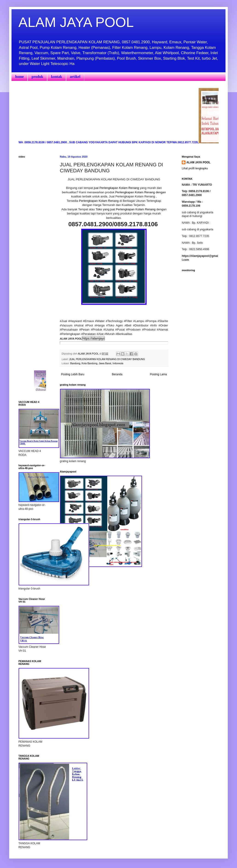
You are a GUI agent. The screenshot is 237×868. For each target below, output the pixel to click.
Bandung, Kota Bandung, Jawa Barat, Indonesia (97, 363)
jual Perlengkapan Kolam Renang (116, 188)
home (19, 77)
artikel (75, 77)
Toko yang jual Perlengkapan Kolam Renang (126, 209)
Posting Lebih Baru (73, 374)
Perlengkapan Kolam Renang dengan (141, 192)
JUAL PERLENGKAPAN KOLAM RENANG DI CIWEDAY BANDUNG (107, 359)
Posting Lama (158, 374)
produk (37, 77)
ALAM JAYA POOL (76, 22)
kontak (57, 77)
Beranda (117, 374)
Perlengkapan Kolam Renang (99, 201)
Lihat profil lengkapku (195, 168)
